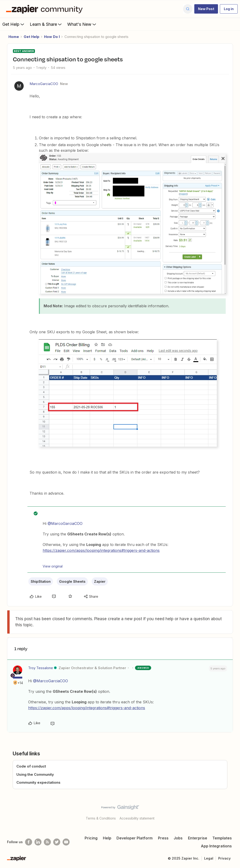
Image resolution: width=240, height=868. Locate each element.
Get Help (14, 24)
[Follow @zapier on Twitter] (57, 842)
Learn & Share (46, 24)
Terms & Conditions (101, 818)
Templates (222, 838)
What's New (82, 24)
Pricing (91, 838)
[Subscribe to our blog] (47, 842)
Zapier (100, 581)
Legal (209, 858)
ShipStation (41, 581)
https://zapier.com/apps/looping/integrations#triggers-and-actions (101, 550)
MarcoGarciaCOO (44, 84)
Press (163, 838)
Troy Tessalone (41, 668)
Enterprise (198, 838)
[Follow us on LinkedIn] (38, 842)
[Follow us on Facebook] (29, 842)
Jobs (178, 838)
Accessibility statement (137, 818)
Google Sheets (72, 581)
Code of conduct (31, 766)
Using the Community (35, 774)
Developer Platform (135, 838)
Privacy (224, 858)
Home (14, 37)
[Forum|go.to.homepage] (45, 9)
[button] (206, 9)
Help (107, 838)
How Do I (52, 37)
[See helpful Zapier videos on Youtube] (66, 842)
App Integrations (216, 846)
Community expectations (38, 782)
